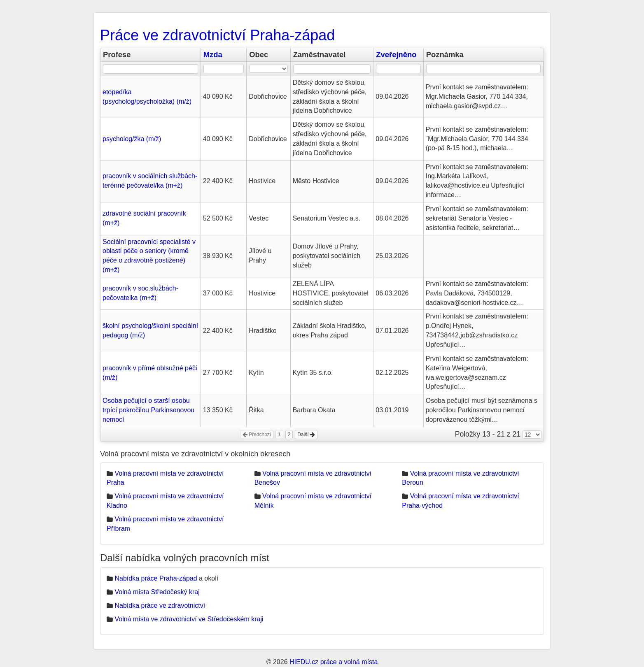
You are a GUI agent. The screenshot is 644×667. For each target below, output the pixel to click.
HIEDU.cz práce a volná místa (334, 662)
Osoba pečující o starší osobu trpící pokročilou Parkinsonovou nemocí (148, 410)
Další (306, 435)
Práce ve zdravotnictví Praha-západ (217, 35)
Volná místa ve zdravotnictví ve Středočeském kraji (189, 619)
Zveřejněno (396, 55)
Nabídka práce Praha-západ (156, 578)
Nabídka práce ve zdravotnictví (160, 605)
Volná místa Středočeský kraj (157, 592)
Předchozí (257, 435)
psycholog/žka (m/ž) (132, 139)
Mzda (213, 55)
